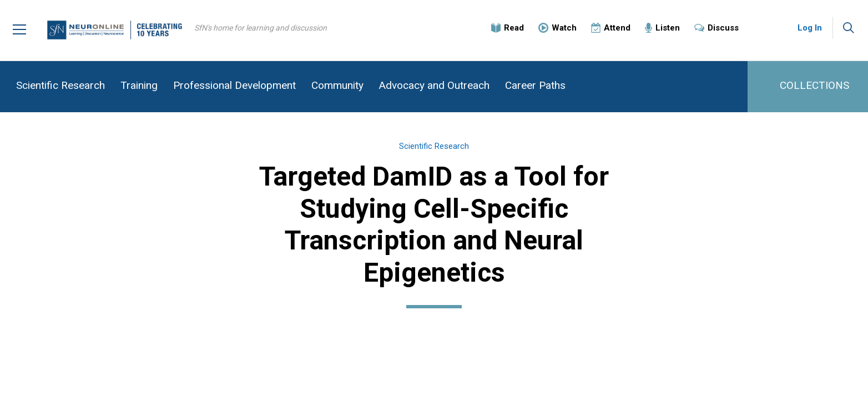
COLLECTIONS (814, 85)
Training (139, 85)
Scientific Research (60, 85)
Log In (810, 28)
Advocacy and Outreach (434, 85)
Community (337, 85)
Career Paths (535, 85)
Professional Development (234, 85)
